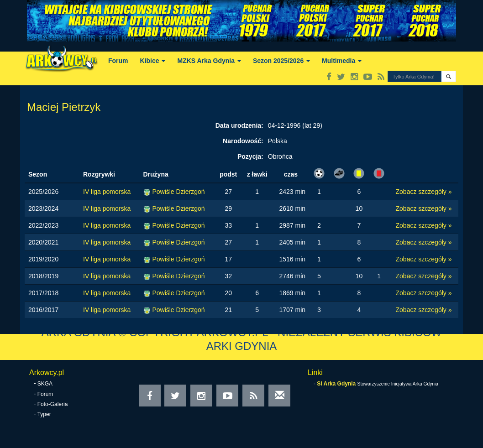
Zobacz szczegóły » (424, 192)
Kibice (153, 61)
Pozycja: (250, 156)
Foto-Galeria (53, 404)
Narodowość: (243, 141)
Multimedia (342, 61)
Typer (44, 414)
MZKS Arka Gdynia (209, 61)
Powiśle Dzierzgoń (178, 192)
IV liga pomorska (107, 192)
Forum (118, 61)
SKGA (45, 384)
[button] (449, 76)
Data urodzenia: (239, 125)
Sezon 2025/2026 (281, 61)
